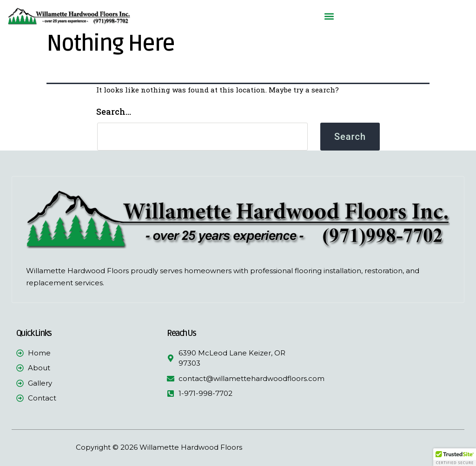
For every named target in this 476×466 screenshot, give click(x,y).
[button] (329, 16)
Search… (114, 112)
